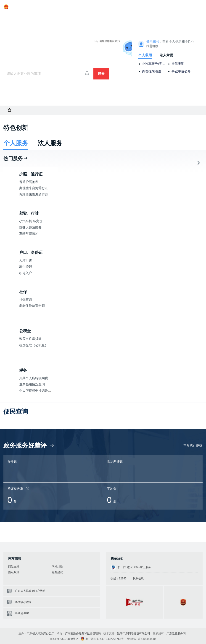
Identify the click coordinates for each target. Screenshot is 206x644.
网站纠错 (57, 567)
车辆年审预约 (29, 234)
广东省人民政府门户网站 (30, 591)
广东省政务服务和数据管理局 (83, 633)
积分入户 (26, 273)
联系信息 (138, 579)
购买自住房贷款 (30, 339)
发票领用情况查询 (32, 384)
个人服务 (21, 17)
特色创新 (16, 128)
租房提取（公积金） (34, 345)
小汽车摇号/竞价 (31, 221)
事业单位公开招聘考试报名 (183, 71)
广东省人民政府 (17, 7)
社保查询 (178, 64)
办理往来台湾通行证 (34, 188)
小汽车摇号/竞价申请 (154, 64)
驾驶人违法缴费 (30, 228)
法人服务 (39, 17)
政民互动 (123, 17)
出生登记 (26, 267)
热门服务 (16, 158)
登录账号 (153, 42)
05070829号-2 (69, 639)
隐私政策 (14, 572)
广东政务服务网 (19, 44)
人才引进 (26, 261)
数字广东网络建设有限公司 (134, 633)
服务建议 (57, 572)
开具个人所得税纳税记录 (37, 378)
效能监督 (88, 17)
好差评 (72, 17)
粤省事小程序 (23, 602)
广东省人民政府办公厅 (40, 633)
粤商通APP (22, 613)
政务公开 (106, 17)
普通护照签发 (29, 182)
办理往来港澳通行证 (154, 71)
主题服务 (56, 17)
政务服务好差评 (29, 445)
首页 (7, 17)
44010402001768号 (112, 639)
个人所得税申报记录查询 (37, 391)
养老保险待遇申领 (32, 306)
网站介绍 (14, 567)
